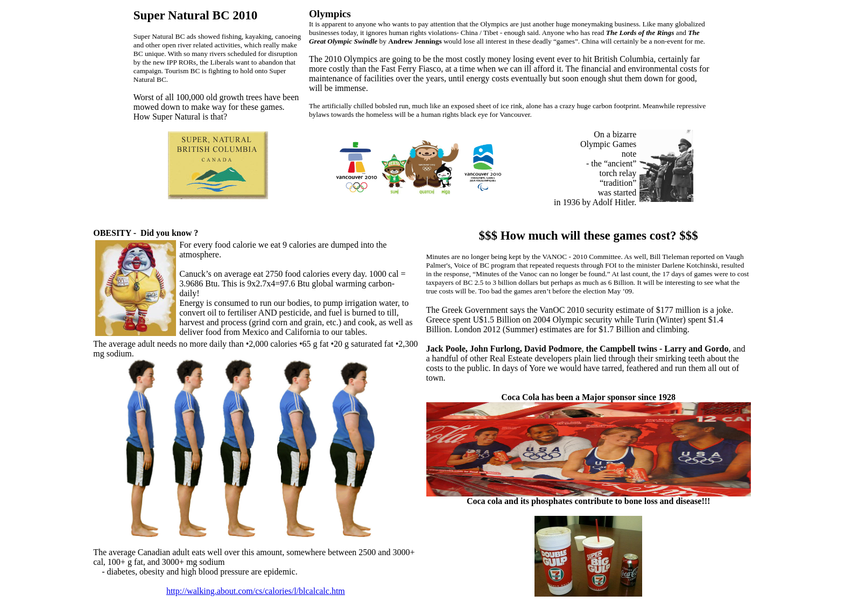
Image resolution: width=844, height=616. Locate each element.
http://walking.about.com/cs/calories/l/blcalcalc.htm (256, 591)
